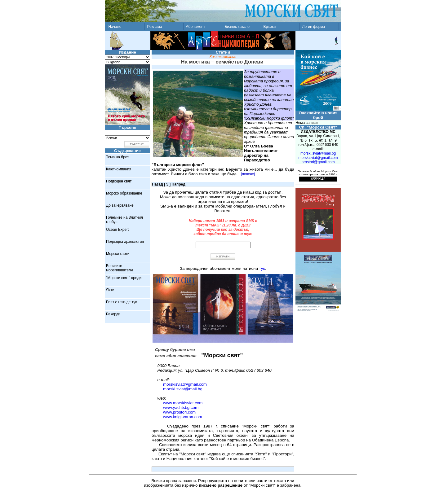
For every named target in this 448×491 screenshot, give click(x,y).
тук (262, 268)
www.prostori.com (179, 412)
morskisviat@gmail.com (185, 384)
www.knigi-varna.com (183, 417)
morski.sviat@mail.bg (183, 389)
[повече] (248, 174)
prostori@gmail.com (318, 162)
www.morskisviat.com (183, 403)
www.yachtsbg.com (181, 408)
